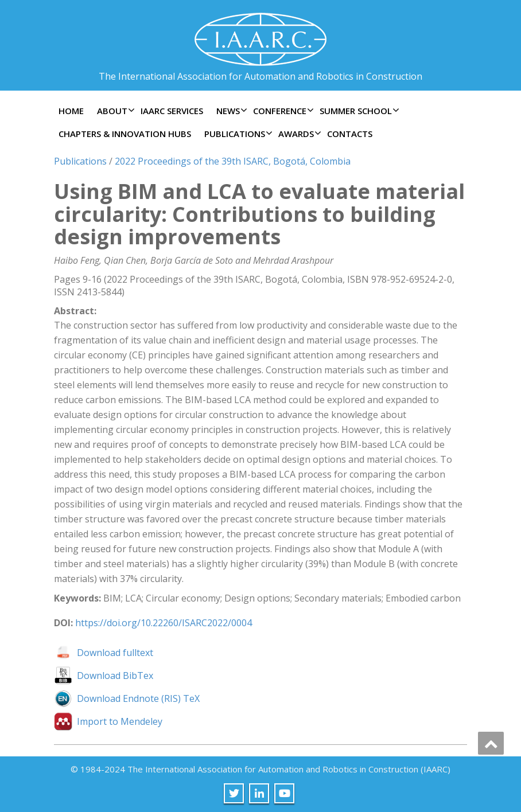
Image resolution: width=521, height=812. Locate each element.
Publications (237, 134)
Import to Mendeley (120, 721)
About (114, 111)
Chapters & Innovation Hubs (125, 134)
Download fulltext (115, 653)
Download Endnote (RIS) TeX (138, 698)
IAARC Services (172, 111)
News (230, 111)
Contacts (350, 134)
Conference (282, 111)
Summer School (358, 111)
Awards (298, 134)
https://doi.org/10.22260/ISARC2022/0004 (164, 623)
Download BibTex (115, 676)
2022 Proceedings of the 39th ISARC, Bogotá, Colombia (233, 161)
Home (71, 111)
